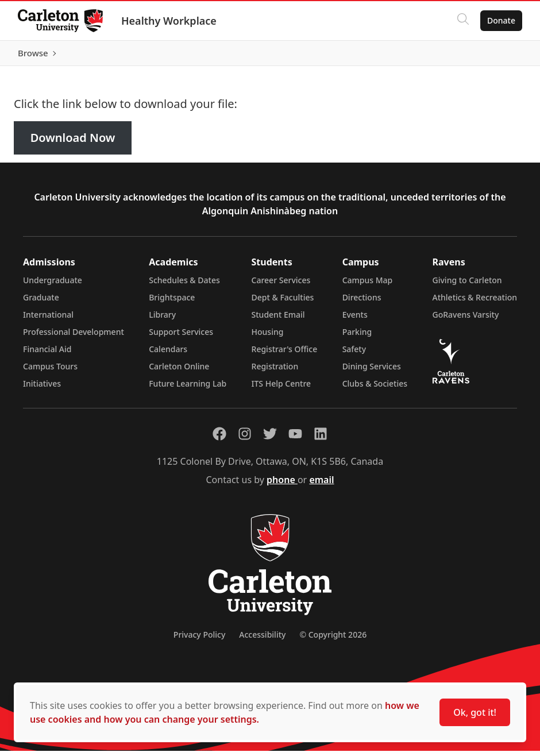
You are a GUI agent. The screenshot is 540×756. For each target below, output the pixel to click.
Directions (362, 302)
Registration (275, 371)
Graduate (41, 302)
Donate (501, 20)
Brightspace (172, 302)
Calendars (168, 354)
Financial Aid (47, 354)
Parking (357, 337)
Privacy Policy (199, 640)
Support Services (181, 337)
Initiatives (42, 389)
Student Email (278, 320)
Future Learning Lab (188, 389)
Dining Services (372, 371)
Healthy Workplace (169, 21)
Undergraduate (53, 285)
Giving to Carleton (467, 285)
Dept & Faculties (283, 302)
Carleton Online (179, 371)
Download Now (73, 143)
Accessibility (262, 640)
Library (162, 320)
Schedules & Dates (184, 285)
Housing (268, 337)
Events (355, 320)
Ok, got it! (475, 712)
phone (282, 485)
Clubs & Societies (375, 389)
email (321, 485)
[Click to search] (462, 21)
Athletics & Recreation (475, 302)
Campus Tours (50, 371)
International (48, 320)
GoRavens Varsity (466, 320)
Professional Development (74, 337)
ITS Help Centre (281, 389)
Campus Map (368, 285)
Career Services (281, 285)
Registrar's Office (285, 354)
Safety (354, 354)
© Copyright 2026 (333, 640)
